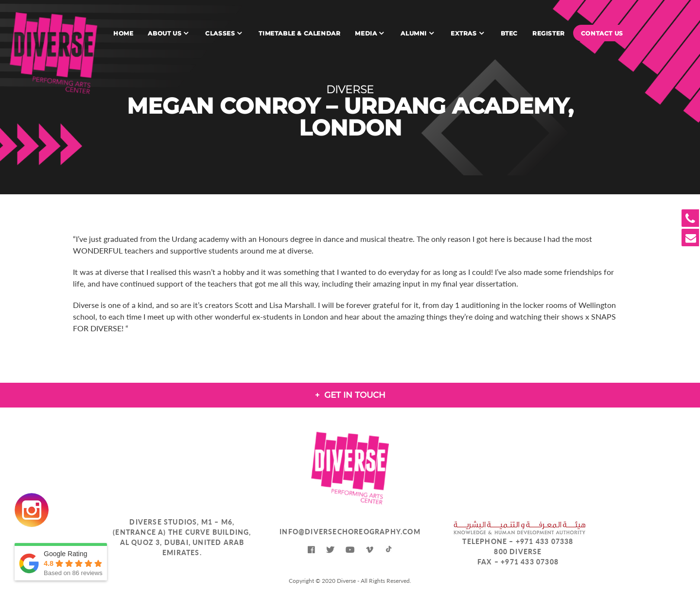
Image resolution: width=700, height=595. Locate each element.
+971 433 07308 (530, 562)
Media (366, 33)
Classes (220, 33)
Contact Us (602, 33)
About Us (165, 33)
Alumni (414, 33)
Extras (464, 33)
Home (123, 33)
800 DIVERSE (518, 552)
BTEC (509, 33)
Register (549, 33)
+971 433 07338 (545, 541)
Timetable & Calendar (299, 33)
